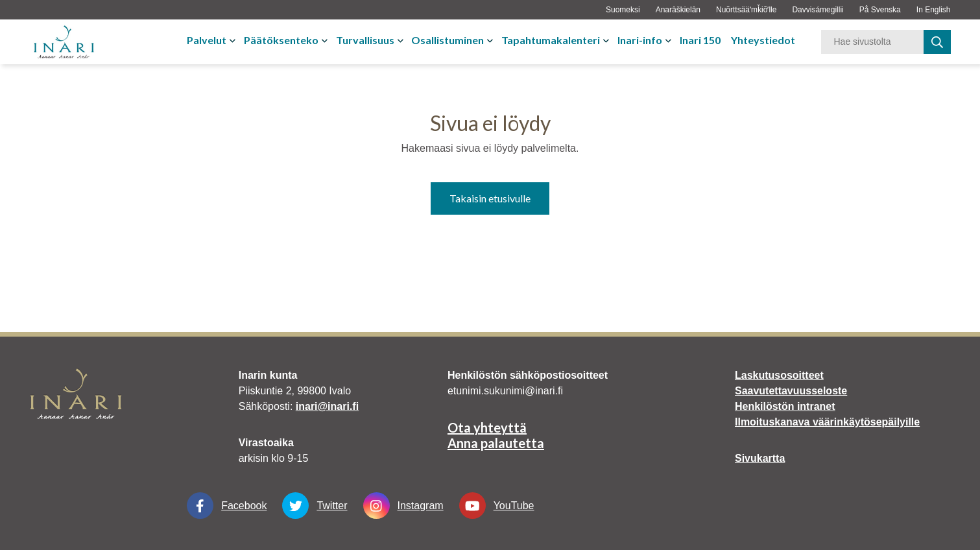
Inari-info (640, 40)
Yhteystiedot (763, 40)
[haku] (937, 42)
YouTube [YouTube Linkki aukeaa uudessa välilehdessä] (497, 506)
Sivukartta (760, 458)
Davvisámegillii (818, 10)
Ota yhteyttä (487, 427)
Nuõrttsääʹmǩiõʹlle (746, 10)
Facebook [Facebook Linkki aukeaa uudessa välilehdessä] (227, 506)
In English (934, 10)
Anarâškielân (678, 10)
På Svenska (880, 10)
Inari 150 (700, 40)
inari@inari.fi (327, 406)
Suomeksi (623, 10)
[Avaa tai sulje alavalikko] (234, 40)
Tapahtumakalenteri (551, 40)
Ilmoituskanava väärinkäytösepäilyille (827, 422)
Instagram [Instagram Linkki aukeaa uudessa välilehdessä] (403, 506)
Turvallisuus (365, 40)
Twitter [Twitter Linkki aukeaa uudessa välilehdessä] (315, 506)
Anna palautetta (496, 443)
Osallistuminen (448, 40)
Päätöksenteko (281, 40)
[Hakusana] (872, 42)
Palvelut (207, 40)
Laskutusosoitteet (779, 375)
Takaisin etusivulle (490, 198)
